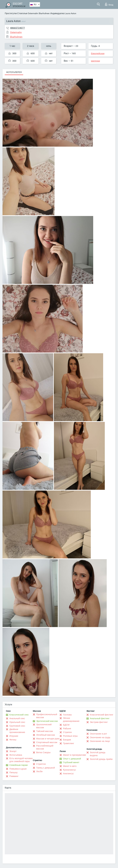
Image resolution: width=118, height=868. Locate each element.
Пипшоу (13, 772)
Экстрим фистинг (99, 722)
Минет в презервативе (75, 755)
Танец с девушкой (46, 768)
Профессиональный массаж (47, 716)
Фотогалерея (14, 72)
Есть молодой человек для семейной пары (21, 760)
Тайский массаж (45, 731)
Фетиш (13, 740)
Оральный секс (17, 722)
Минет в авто (70, 766)
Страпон (67, 732)
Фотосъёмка (16, 755)
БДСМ (66, 725)
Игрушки (14, 736)
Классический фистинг (102, 715)
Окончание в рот (98, 734)
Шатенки (95, 61)
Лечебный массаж (46, 735)
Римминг (14, 776)
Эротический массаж (47, 721)
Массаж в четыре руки (48, 739)
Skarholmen (44, 13)
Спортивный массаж (47, 742)
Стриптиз (41, 764)
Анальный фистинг (100, 718)
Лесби (39, 771)
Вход (109, 4)
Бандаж (67, 740)
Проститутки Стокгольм (16, 13)
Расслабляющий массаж (45, 747)
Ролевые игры (70, 736)
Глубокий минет (71, 762)
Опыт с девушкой (72, 759)
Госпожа (67, 715)
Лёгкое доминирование (71, 720)
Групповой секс (17, 726)
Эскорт (13, 751)
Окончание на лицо (100, 741)
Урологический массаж (44, 726)
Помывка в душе (18, 769)
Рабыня (67, 729)
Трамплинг (69, 743)
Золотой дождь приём (101, 759)
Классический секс (19, 715)
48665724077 (17, 28)
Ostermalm (33, 13)
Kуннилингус (69, 770)
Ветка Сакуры (43, 752)
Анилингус (68, 774)
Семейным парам (19, 765)
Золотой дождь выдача (98, 754)
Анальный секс (17, 718)
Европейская (98, 53)
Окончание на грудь (100, 737)
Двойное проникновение (17, 731)
